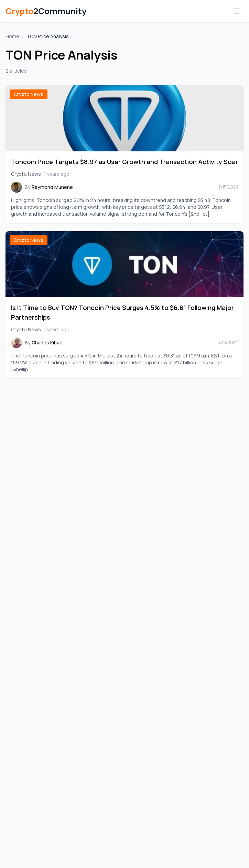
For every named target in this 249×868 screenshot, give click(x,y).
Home (12, 36)
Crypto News (29, 94)
